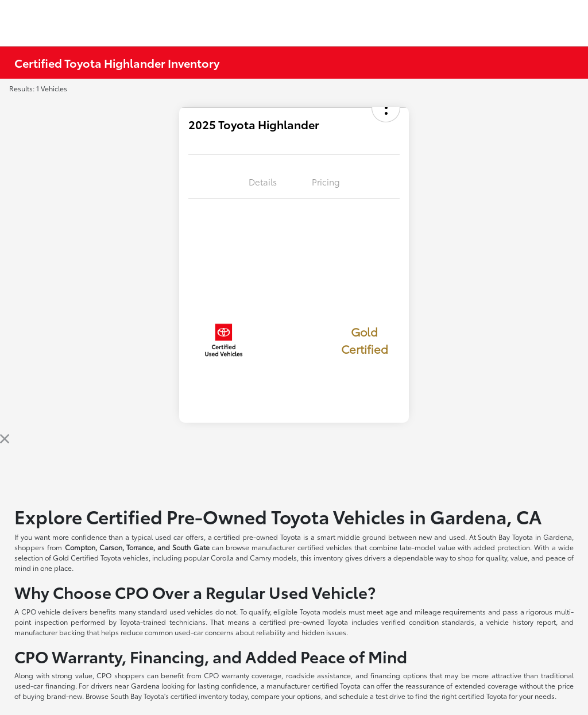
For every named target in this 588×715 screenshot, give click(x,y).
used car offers (179, 537)
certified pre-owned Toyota (257, 537)
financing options (399, 675)
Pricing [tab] (326, 181)
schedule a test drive (372, 696)
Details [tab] (263, 181)
